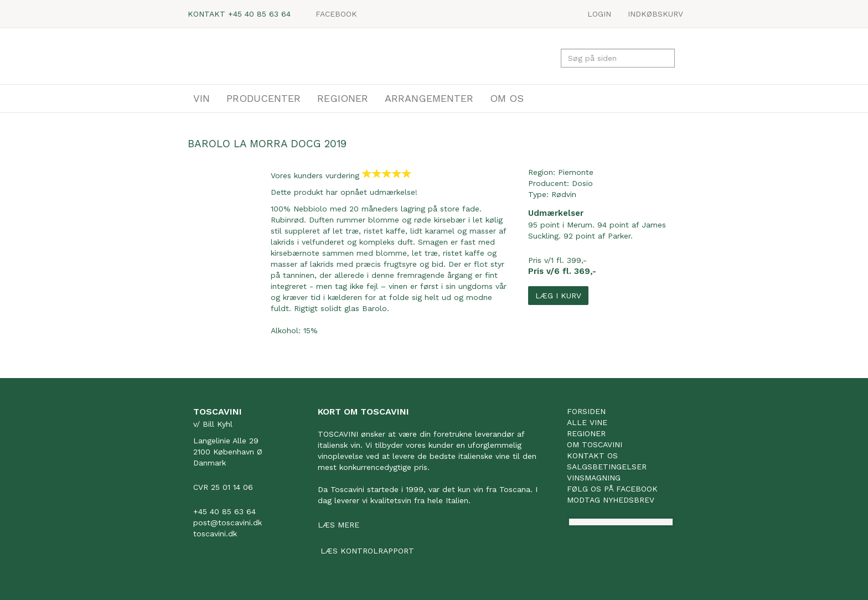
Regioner (586, 433)
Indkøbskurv (655, 14)
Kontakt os (592, 456)
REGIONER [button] (343, 98)
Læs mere (339, 525)
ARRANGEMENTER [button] (429, 98)
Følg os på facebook (612, 489)
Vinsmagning (594, 478)
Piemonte (576, 172)
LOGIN (599, 14)
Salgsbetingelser (607, 467)
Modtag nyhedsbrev (611, 500)
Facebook (336, 14)
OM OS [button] (507, 98)
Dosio (582, 183)
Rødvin (564, 194)
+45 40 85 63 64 (259, 14)
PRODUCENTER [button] (263, 98)
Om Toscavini (595, 444)
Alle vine (587, 422)
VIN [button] (201, 98)
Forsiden (586, 411)
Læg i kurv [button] (558, 296)
